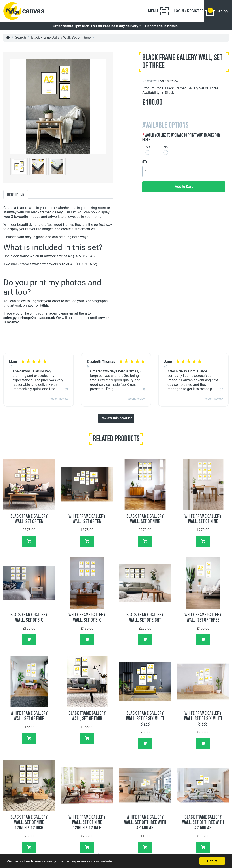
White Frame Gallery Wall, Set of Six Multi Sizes (203, 719)
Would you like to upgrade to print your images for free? (181, 137)
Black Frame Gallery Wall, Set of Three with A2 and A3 (203, 822)
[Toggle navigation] (158, 11)
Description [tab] (16, 194)
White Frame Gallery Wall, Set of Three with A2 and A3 (145, 822)
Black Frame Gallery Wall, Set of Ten (29, 519)
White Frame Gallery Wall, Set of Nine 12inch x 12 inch (87, 822)
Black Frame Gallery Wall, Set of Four (87, 716)
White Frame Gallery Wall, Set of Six (87, 617)
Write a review (169, 81)
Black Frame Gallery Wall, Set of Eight (145, 617)
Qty (145, 162)
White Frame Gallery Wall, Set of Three (203, 617)
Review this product (116, 418)
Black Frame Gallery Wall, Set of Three (61, 37)
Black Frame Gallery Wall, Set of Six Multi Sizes (145, 719)
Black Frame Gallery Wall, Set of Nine (145, 519)
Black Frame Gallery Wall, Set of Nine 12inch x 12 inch (29, 822)
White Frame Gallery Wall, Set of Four (29, 716)
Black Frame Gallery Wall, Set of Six (29, 617)
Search (20, 37)
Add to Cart (184, 187)
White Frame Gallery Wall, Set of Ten (87, 519)
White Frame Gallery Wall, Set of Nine (203, 519)
